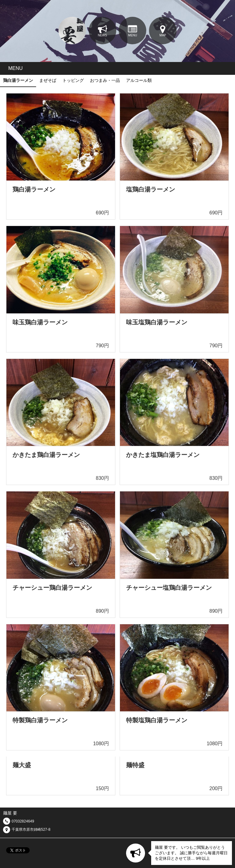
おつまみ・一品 (105, 80)
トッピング (73, 80)
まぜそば (48, 80)
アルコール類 (139, 80)
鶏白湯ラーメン (18, 80)
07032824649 (23, 821)
